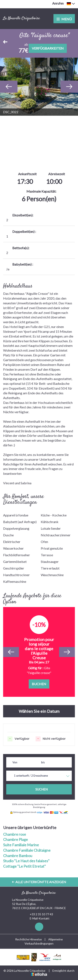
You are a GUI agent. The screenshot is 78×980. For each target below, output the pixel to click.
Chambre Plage (15, 839)
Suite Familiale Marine (21, 845)
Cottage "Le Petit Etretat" (24, 866)
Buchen (39, 684)
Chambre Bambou (18, 856)
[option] (39, 87)
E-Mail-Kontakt (37, 918)
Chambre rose (15, 834)
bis (43, 762)
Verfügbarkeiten (48, 48)
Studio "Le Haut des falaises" (26, 861)
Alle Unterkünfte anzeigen (39, 882)
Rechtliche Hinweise (28, 939)
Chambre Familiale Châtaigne (27, 850)
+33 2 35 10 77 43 (39, 914)
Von (15, 762)
